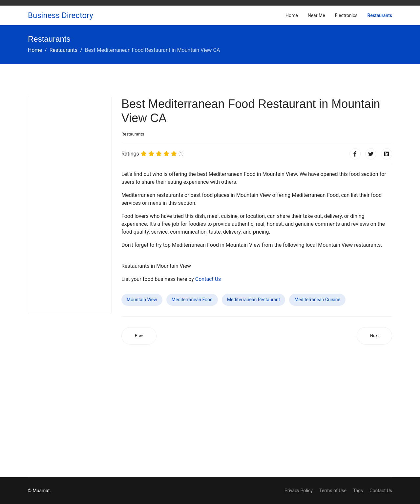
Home (292, 15)
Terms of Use (333, 491)
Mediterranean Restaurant (253, 300)
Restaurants (380, 15)
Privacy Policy (299, 491)
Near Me (316, 15)
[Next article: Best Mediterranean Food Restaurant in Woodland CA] (374, 336)
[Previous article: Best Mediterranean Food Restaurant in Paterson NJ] (139, 336)
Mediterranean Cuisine (317, 300)
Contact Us (208, 279)
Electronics (346, 15)
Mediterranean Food (192, 300)
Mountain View (142, 300)
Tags (358, 491)
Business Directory (61, 15)
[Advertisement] (70, 205)
